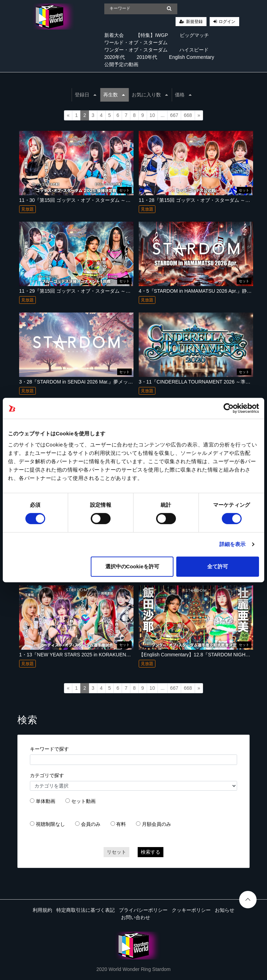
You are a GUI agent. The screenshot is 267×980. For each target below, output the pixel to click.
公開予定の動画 (121, 64)
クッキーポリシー (191, 910)
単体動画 (46, 801)
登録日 (86, 95)
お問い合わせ (136, 917)
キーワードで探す (49, 749)
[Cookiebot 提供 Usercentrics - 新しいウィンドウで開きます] (229, 408)
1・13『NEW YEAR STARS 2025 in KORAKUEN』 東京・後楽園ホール (98, 655)
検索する (151, 852)
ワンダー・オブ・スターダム (136, 50)
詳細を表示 (233, 544)
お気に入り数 (150, 95)
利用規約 (42, 910)
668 (188, 115)
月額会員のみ (156, 824)
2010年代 (147, 57)
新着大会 (114, 35)
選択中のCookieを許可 (132, 566)
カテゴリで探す (47, 775)
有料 (121, 824)
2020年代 (115, 57)
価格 (183, 95)
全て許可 (218, 566)
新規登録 (194, 22)
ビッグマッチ (194, 35)
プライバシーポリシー (143, 910)
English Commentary (192, 57)
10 (152, 115)
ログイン (227, 22)
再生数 (114, 95)
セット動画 (83, 801)
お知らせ (225, 910)
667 (174, 115)
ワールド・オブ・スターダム (136, 42)
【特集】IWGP (152, 35)
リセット (116, 852)
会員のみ (91, 824)
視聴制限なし (50, 824)
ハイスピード (194, 50)
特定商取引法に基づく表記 (86, 910)
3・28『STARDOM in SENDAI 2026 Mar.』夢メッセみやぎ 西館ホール (96, 382)
